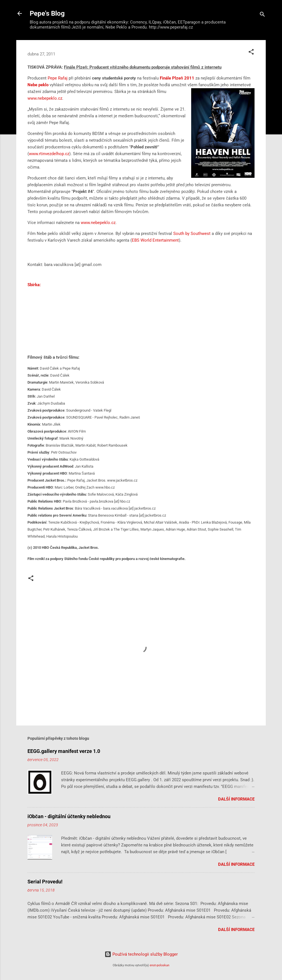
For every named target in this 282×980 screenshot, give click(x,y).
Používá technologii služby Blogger (141, 954)
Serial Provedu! (45, 882)
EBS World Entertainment (155, 240)
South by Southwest (192, 234)
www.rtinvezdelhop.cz (49, 154)
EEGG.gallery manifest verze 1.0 (64, 751)
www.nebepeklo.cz (45, 98)
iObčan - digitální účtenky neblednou (69, 816)
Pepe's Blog (47, 13)
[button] (251, 53)
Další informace (236, 799)
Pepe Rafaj (58, 78)
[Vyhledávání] (262, 15)
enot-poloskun (160, 965)
